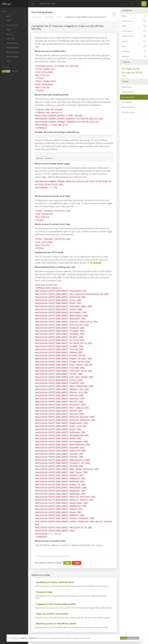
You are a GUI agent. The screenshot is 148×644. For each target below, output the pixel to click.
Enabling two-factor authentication (54, 582)
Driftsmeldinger (134, 92)
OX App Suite (131, 69)
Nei (76, 563)
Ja (67, 563)
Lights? (10, 71)
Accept (124, 638)
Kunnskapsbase (49, 17)
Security (59, 17)
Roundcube (128, 73)
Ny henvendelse (134, 112)
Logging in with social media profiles (55, 604)
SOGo (139, 72)
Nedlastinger (134, 102)
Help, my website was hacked (52, 614)
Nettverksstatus (134, 107)
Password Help (44, 592)
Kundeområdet (36, 17)
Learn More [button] (134, 638)
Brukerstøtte (134, 87)
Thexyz (124, 76)
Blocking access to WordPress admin (56, 624)
